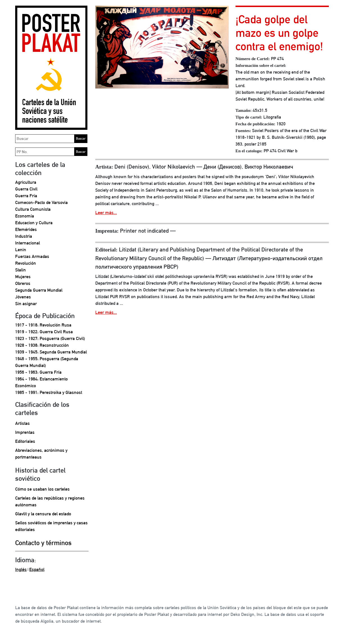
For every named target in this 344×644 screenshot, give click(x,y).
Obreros (23, 283)
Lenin (21, 250)
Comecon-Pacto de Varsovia (41, 202)
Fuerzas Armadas (32, 256)
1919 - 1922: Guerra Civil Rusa (44, 332)
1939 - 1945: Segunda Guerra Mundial (51, 352)
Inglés (21, 569)
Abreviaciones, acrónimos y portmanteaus (41, 454)
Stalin (21, 270)
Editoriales (25, 441)
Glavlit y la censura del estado (43, 514)
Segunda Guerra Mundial (39, 290)
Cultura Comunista (33, 209)
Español (37, 569)
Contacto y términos (43, 543)
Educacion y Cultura (34, 223)
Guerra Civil (26, 189)
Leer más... (106, 213)
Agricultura (26, 182)
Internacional (28, 243)
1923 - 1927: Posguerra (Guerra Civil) (50, 338)
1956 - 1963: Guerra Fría (38, 372)
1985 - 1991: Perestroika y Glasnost (49, 392)
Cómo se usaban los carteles (42, 489)
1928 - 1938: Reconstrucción (42, 345)
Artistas (22, 423)
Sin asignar (26, 304)
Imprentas (25, 432)
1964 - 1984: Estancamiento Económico (41, 382)
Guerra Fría (26, 196)
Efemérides (26, 229)
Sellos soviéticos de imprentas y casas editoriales (51, 526)
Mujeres (23, 277)
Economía (25, 216)
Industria (24, 236)
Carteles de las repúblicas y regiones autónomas (50, 501)
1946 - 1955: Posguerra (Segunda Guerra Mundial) (47, 362)
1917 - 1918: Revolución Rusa (43, 325)
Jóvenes (23, 297)
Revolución (26, 263)
